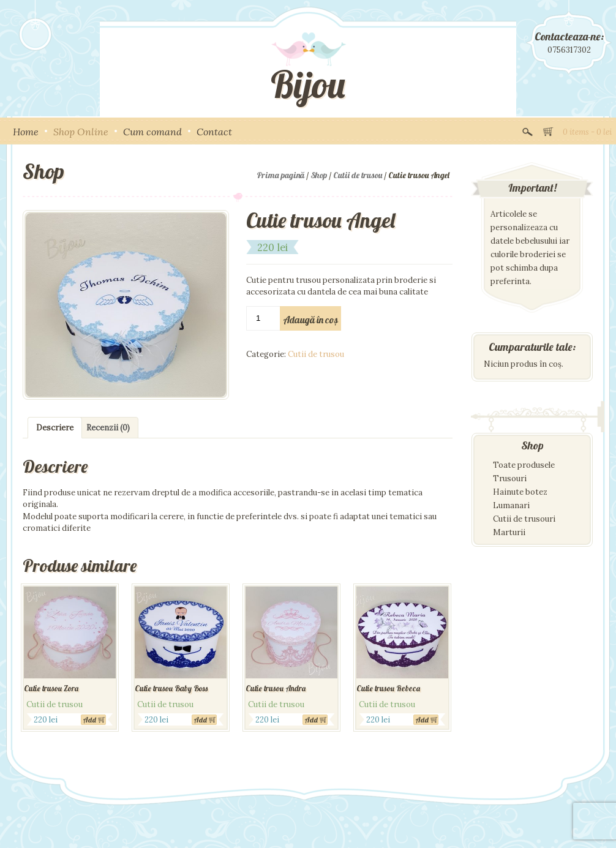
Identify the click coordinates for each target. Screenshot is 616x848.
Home (26, 132)
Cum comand (152, 132)
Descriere (55, 428)
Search (527, 130)
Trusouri (510, 478)
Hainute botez (520, 492)
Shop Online (81, 132)
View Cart (548, 130)
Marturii (509, 532)
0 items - (587, 132)
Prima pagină (280, 175)
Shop (319, 175)
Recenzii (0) (108, 428)
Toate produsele (524, 465)
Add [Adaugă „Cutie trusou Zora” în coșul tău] (90, 720)
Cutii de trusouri (524, 519)
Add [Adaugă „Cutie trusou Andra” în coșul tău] (311, 720)
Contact (214, 132)
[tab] (55, 428)
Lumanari (511, 505)
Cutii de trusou (358, 175)
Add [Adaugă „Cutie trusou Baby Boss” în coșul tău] (201, 720)
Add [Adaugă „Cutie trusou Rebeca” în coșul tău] (422, 720)
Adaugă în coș (310, 320)
